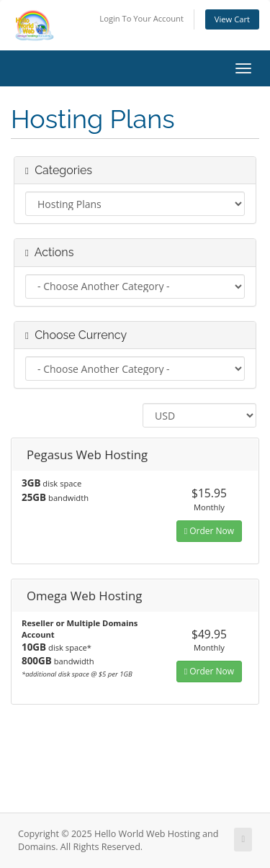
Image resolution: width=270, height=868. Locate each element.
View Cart (232, 19)
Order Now (209, 531)
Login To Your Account (141, 18)
